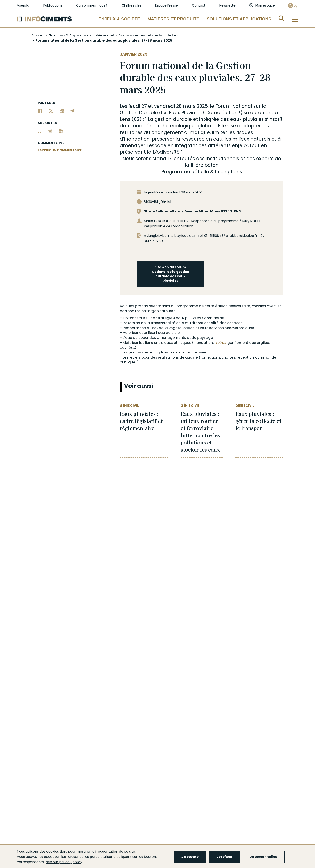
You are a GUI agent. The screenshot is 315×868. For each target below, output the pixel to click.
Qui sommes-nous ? (92, 5)
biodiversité (166, 152)
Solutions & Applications (70, 35)
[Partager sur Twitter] (51, 111)
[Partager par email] (73, 111)
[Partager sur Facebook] (40, 111)
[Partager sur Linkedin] (62, 111)
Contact (199, 5)
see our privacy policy (64, 862)
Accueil (38, 35)
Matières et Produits (173, 19)
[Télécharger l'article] (61, 131)
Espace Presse (167, 5)
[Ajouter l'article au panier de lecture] (40, 131)
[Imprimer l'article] (50, 131)
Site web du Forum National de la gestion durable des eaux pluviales (170, 274)
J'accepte (190, 857)
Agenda (23, 5)
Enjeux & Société (119, 19)
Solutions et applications (239, 19)
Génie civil (105, 35)
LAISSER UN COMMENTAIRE (60, 150)
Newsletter (228, 5)
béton (212, 165)
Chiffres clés (132, 5)
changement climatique (181, 133)
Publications (53, 5)
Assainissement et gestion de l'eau (150, 35)
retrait (221, 343)
